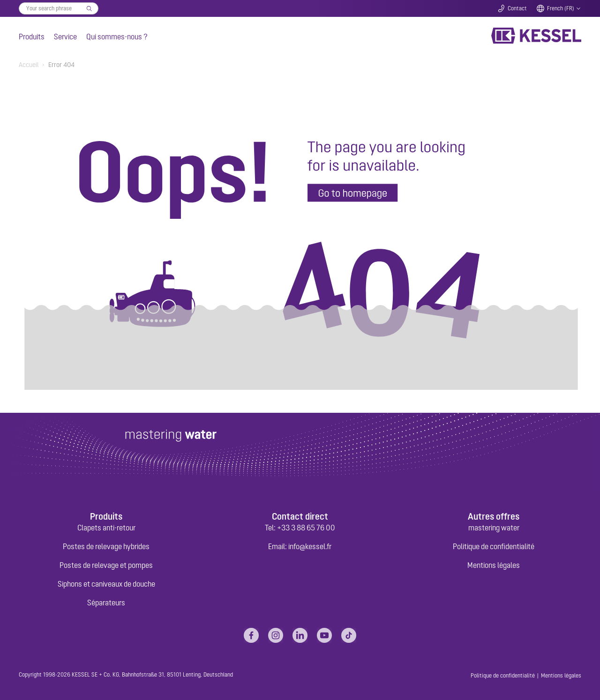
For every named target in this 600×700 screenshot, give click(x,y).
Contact (517, 8)
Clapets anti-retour (106, 528)
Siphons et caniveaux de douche (106, 584)
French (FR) (561, 8)
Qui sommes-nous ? (117, 37)
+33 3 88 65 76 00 (306, 528)
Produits (32, 37)
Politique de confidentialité (494, 546)
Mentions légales (494, 565)
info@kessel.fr (310, 546)
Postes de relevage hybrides (106, 546)
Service (65, 37)
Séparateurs (106, 603)
